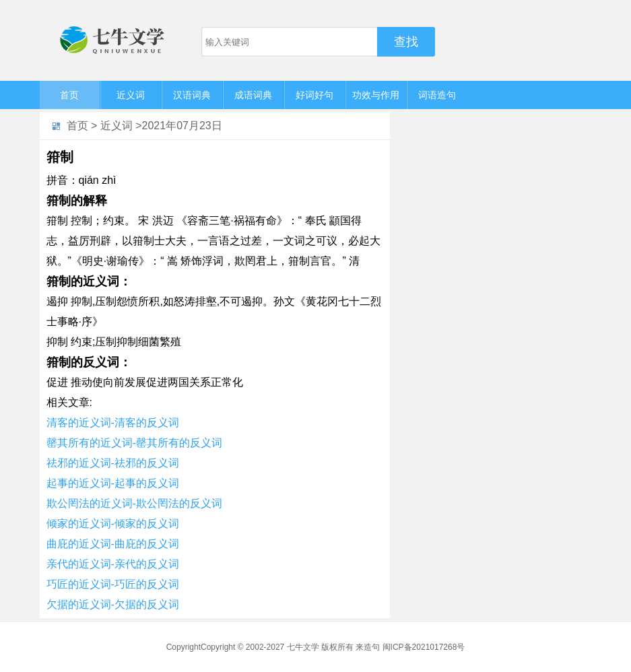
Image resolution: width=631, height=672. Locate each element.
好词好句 (314, 95)
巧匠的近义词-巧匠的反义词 (113, 584)
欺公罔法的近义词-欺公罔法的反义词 (134, 503)
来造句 (368, 647)
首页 (69, 95)
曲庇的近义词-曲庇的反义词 (113, 544)
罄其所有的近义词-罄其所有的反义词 (134, 443)
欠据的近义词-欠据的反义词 (113, 604)
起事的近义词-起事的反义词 (113, 483)
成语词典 (253, 95)
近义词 (131, 95)
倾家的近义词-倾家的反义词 (113, 524)
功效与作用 (376, 95)
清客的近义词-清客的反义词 (113, 423)
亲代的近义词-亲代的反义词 (113, 564)
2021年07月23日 (182, 126)
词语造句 (437, 95)
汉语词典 (192, 95)
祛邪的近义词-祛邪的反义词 (113, 463)
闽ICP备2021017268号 (424, 647)
